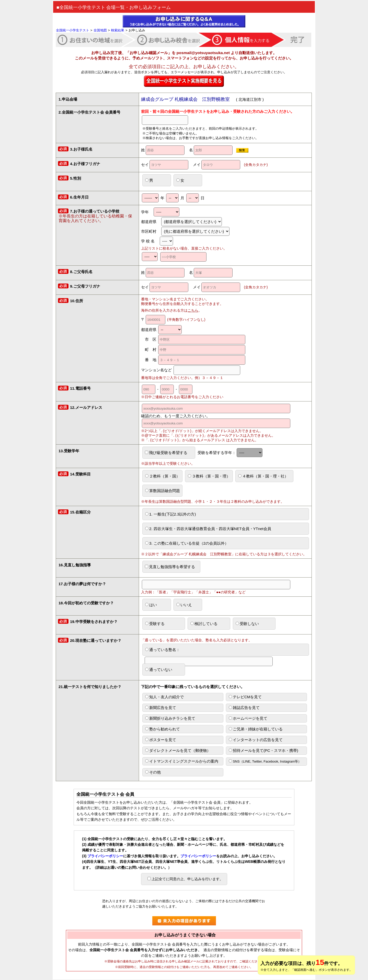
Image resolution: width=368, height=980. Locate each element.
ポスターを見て (161, 740)
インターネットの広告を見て (256, 740)
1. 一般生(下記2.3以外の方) (171, 514)
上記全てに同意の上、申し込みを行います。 (185, 879)
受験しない (247, 624)
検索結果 (118, 30)
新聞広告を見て (161, 708)
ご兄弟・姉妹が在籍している (256, 729)
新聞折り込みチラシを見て (170, 718)
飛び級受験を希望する (166, 453)
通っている (209, 651)
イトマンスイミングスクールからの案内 (182, 761)
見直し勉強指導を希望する (170, 567)
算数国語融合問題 (163, 491)
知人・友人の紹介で (164, 697)
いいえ (184, 605)
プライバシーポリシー (105, 856)
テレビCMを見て (245, 697)
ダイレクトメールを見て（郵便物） (178, 750)
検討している (204, 624)
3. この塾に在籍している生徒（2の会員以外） (187, 543)
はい (151, 605)
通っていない (159, 670)
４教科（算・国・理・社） (263, 476)
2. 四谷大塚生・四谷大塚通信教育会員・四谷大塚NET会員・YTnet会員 (208, 529)
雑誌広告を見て (244, 708)
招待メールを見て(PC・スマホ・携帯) (263, 750)
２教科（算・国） (163, 476)
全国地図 (100, 30)
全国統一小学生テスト (73, 30)
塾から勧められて (163, 729)
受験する (155, 624)
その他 (153, 772)
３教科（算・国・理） (209, 476)
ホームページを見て (248, 718)
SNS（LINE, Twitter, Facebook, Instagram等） (265, 761)
